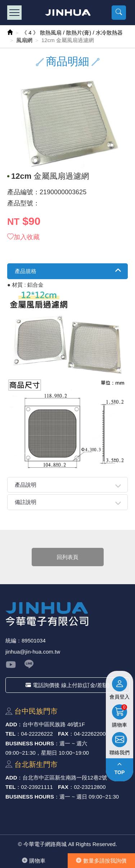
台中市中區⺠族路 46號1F (54, 724)
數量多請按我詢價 (101, 861)
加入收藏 (23, 237)
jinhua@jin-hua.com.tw (33, 652)
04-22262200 (90, 734)
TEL (10, 734)
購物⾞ (34, 861)
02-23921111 (37, 787)
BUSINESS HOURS (30, 743)
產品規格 (26, 271)
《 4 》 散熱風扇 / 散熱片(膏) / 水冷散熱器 (72, 33)
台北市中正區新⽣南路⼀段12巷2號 (65, 778)
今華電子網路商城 (67, 13)
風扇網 (24, 40)
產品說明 (26, 485)
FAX (63, 734)
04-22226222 (37, 734)
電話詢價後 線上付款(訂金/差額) (67, 685)
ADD (11, 724)
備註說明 (26, 502)
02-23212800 (90, 787)
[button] (119, 13)
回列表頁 (68, 557)
